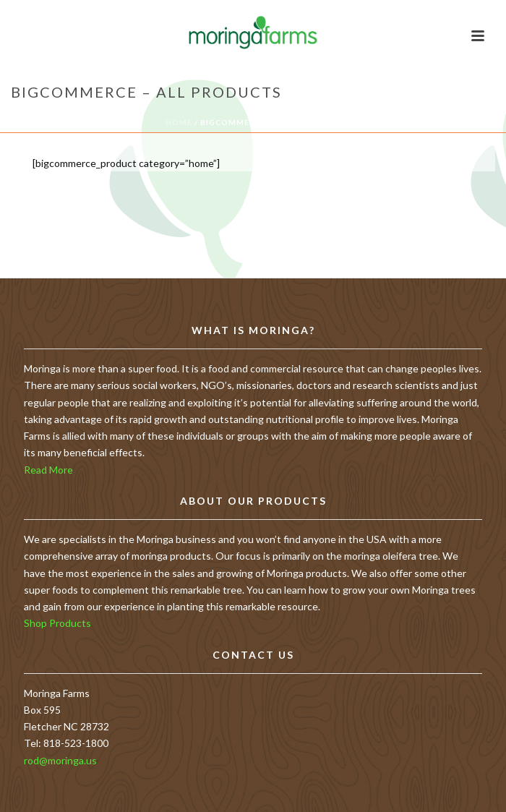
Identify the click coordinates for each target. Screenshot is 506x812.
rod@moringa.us (60, 760)
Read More (48, 470)
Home (179, 122)
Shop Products (57, 623)
